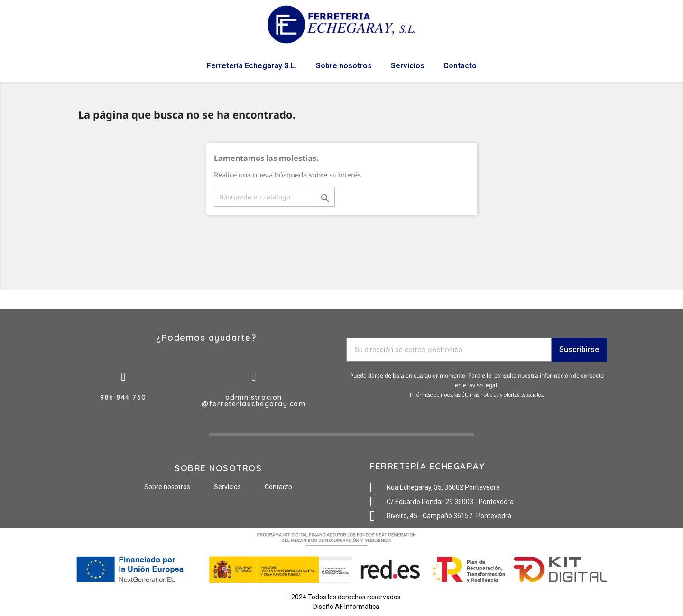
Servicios (408, 66)
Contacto (460, 66)
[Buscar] (274, 197)
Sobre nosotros (344, 66)
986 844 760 (123, 397)
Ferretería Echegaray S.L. (252, 66)
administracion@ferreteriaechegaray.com (254, 401)
